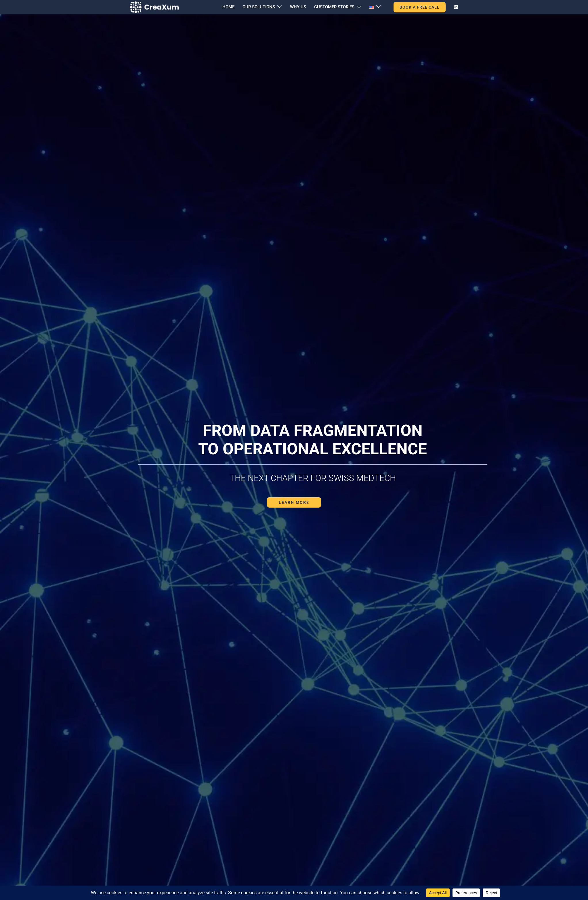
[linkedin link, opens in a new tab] (455, 7)
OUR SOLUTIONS (259, 7)
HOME (228, 7)
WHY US (298, 7)
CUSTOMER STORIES (334, 7)
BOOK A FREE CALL (420, 7)
